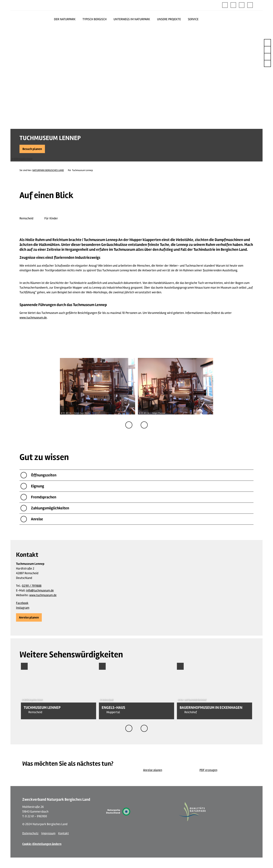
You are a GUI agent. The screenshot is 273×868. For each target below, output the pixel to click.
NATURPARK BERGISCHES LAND (48, 170)
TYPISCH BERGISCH (95, 19)
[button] (233, 5)
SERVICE (193, 19)
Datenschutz (30, 833)
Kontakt (63, 833)
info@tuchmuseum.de (40, 590)
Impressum (48, 833)
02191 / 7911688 (32, 586)
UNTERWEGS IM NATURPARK (132, 19)
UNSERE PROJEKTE (169, 19)
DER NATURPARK (65, 19)
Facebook (22, 603)
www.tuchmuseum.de (33, 318)
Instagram (23, 608)
